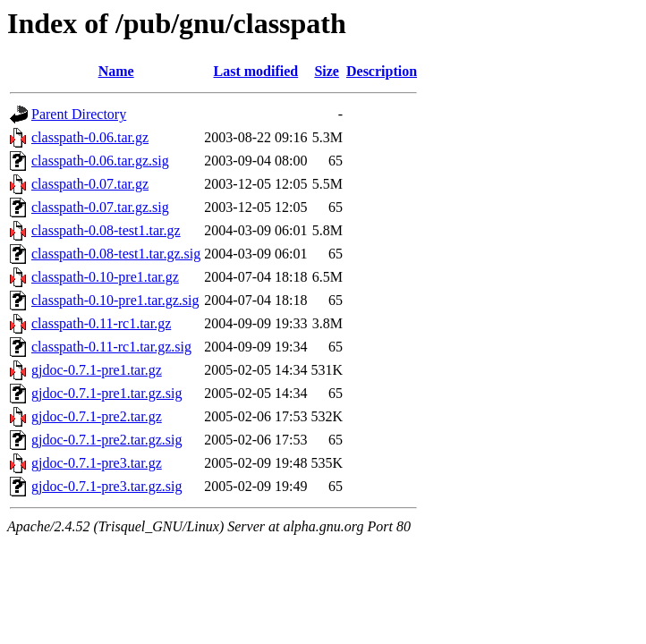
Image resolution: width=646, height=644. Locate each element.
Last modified (256, 71)
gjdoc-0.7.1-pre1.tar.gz (97, 370)
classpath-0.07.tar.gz (90, 184)
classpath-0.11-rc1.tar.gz (101, 323)
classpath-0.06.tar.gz (90, 137)
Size (327, 71)
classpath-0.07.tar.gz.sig (100, 207)
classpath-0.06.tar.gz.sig (100, 161)
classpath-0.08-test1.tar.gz (106, 230)
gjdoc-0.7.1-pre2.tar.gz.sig (106, 440)
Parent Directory (79, 114)
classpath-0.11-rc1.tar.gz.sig (111, 347)
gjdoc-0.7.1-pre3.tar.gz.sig (106, 486)
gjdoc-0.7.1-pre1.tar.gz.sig (106, 393)
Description (382, 71)
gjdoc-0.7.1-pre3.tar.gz (97, 463)
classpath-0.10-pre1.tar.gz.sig (115, 300)
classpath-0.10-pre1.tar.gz (105, 277)
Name (116, 71)
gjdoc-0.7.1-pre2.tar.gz (97, 416)
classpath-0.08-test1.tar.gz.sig (116, 254)
